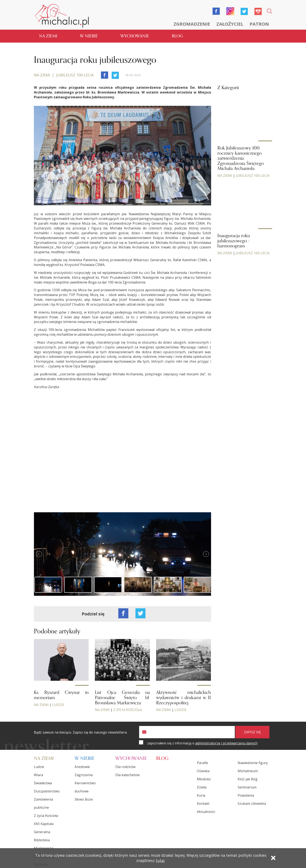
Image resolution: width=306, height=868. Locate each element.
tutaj (160, 861)
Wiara (38, 774)
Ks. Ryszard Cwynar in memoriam (61, 695)
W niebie (89, 35)
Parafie (202, 762)
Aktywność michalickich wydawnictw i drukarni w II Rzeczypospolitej (184, 697)
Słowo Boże (84, 799)
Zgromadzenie (192, 24)
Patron (259, 24)
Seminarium (247, 787)
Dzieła (202, 787)
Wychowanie (135, 35)
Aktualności (206, 811)
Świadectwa (43, 782)
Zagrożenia (84, 774)
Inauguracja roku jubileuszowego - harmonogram (234, 240)
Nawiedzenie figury (253, 762)
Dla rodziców (125, 766)
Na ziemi (48, 35)
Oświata (203, 770)
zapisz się (252, 731)
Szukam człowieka (252, 803)
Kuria (201, 795)
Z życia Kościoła (128, 709)
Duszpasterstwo (47, 791)
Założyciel (230, 24)
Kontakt (203, 803)
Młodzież (204, 778)
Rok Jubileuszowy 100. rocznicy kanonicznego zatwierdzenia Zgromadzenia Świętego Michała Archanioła (241, 158)
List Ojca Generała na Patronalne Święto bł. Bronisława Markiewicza (122, 697)
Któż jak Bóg (248, 778)
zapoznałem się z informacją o (202, 743)
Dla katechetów (127, 774)
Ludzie (58, 704)
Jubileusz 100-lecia (253, 175)
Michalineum (248, 770)
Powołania (246, 795)
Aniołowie (82, 766)
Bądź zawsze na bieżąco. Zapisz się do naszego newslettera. (81, 732)
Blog (177, 35)
